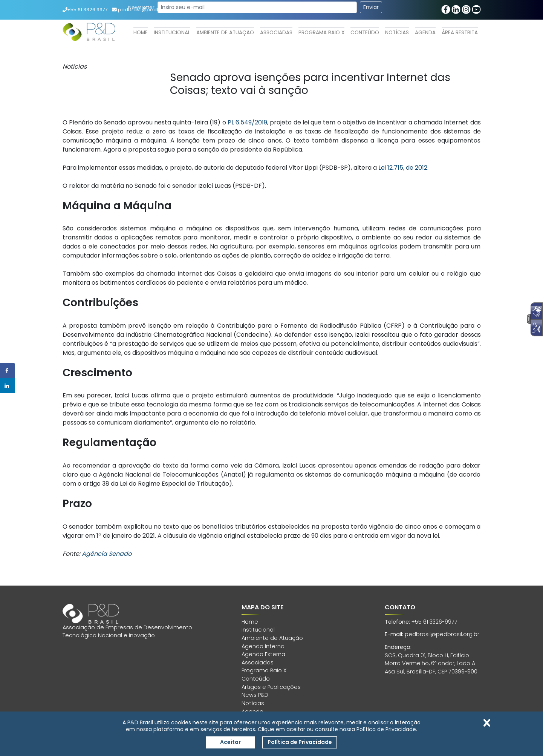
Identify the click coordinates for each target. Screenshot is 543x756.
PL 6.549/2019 (247, 122)
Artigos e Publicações (271, 687)
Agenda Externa (263, 654)
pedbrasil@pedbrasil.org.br (442, 634)
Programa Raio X (321, 33)
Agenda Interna (263, 646)
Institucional (172, 33)
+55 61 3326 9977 (85, 10)
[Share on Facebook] (8, 371)
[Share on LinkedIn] (8, 386)
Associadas (276, 33)
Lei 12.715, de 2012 (403, 168)
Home (141, 33)
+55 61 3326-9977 (434, 622)
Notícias (397, 33)
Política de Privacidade (300, 742)
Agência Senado (107, 554)
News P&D (255, 695)
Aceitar (230, 742)
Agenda (425, 33)
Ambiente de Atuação (225, 33)
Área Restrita (460, 33)
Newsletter (141, 7)
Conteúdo (365, 33)
